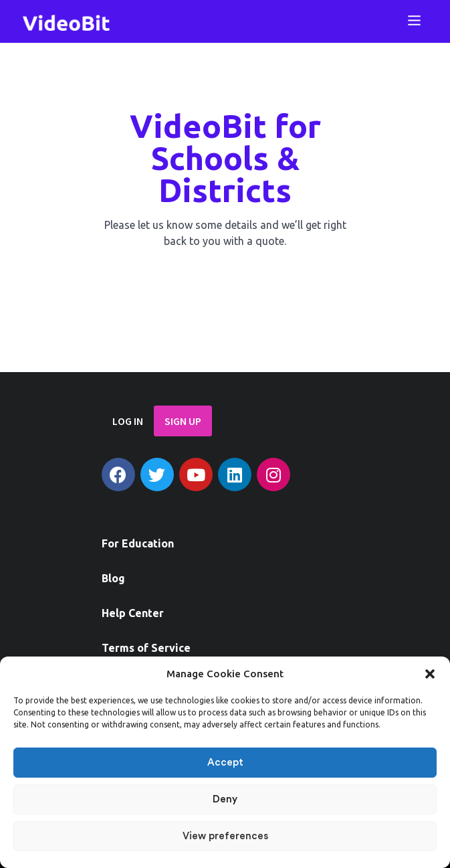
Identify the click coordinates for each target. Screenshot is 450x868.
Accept (225, 763)
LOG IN (128, 421)
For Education (138, 543)
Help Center (133, 613)
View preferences (225, 836)
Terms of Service (146, 648)
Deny (225, 799)
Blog (113, 578)
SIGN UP (183, 421)
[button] (430, 674)
